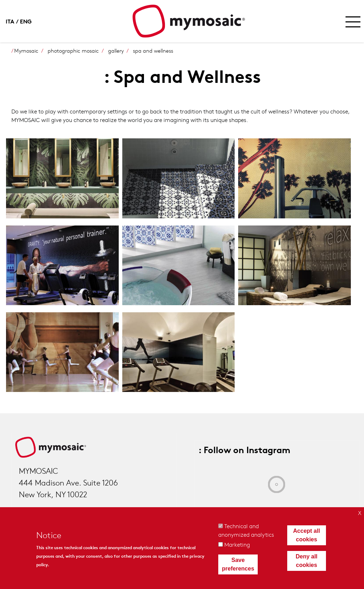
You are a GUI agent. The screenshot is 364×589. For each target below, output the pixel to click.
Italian (13, 21)
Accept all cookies (307, 535)
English (27, 21)
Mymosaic (26, 51)
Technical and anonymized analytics (246, 530)
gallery (116, 51)
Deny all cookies (307, 561)
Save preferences (238, 564)
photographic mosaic (73, 51)
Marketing (237, 544)
